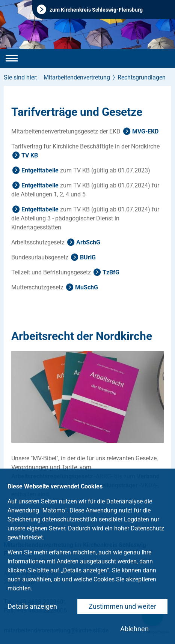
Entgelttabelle (40, 170)
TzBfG (111, 272)
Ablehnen (134, 629)
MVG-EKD (145, 131)
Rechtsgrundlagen (142, 77)
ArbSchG (88, 242)
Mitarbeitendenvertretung (77, 77)
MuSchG (87, 287)
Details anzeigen (32, 606)
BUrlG (88, 257)
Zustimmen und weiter (122, 606)
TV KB (30, 155)
